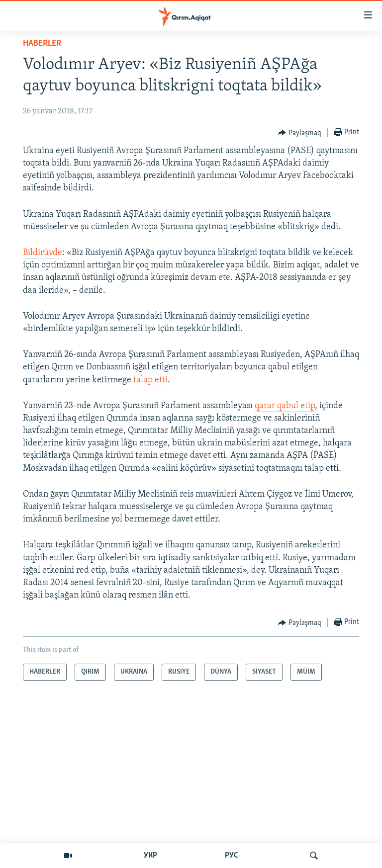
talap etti (150, 380)
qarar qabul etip (285, 406)
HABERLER (42, 43)
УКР (150, 856)
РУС (232, 856)
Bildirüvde (43, 253)
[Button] (300, 133)
